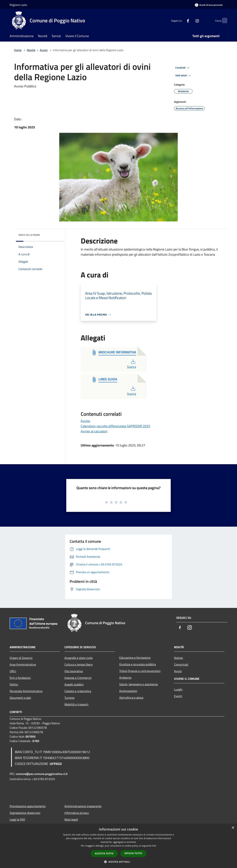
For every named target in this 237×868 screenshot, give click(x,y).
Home (18, 50)
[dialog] (118, 846)
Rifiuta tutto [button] (133, 853)
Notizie (178, 658)
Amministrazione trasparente (83, 806)
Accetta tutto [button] (104, 853)
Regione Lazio (18, 5)
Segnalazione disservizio (25, 813)
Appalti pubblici (74, 684)
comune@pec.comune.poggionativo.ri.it (42, 774)
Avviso (85, 421)
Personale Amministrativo (26, 691)
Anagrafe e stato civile (79, 658)
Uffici (13, 671)
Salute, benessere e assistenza (138, 684)
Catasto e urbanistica (78, 691)
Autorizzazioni (128, 691)
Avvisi (44, 50)
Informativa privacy (77, 813)
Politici (14, 684)
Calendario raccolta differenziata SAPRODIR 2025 (115, 426)
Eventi (178, 696)
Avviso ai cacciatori (94, 431)
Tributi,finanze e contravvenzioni (140, 671)
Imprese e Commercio (78, 678)
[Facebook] (181, 20)
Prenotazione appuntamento (28, 806)
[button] (118, 862)
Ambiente (125, 678)
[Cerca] (223, 21)
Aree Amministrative (23, 664)
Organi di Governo (21, 658)
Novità (31, 50)
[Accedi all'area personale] (209, 5)
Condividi (183, 68)
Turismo (69, 698)
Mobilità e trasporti (76, 704)
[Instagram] (190, 20)
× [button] (233, 828)
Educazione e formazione (135, 658)
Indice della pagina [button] (29, 235)
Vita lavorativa (74, 671)
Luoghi (178, 689)
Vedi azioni (184, 76)
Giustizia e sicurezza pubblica (138, 664)
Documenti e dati (20, 698)
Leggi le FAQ (17, 819)
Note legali (71, 819)
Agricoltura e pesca (131, 698)
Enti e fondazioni (20, 678)
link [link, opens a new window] (154, 846)
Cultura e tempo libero (79, 664)
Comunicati (181, 664)
